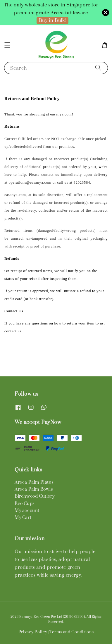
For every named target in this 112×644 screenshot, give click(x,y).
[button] (7, 45)
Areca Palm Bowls (34, 489)
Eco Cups (25, 504)
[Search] (98, 68)
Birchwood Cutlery (35, 496)
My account (27, 511)
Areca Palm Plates (34, 482)
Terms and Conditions (71, 632)
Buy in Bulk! (52, 20)
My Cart (23, 518)
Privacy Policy (33, 632)
